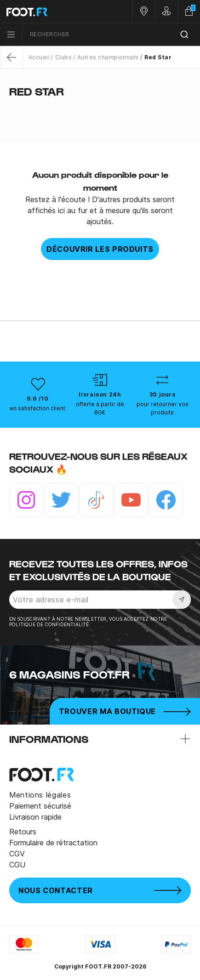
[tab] (100, 109)
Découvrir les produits (100, 249)
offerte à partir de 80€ (100, 408)
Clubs (63, 57)
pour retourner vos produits (163, 408)
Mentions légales (40, 795)
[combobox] (111, 35)
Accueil (39, 57)
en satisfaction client (37, 408)
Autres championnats (108, 57)
